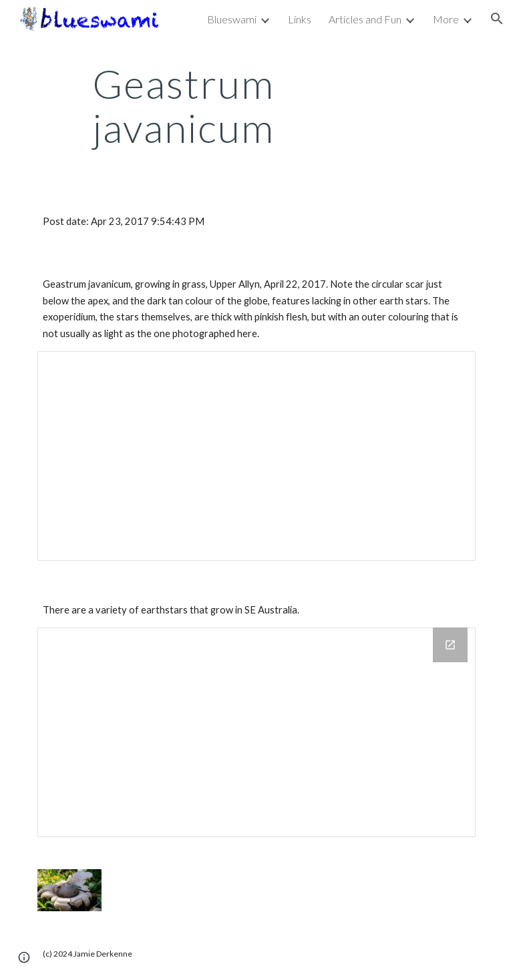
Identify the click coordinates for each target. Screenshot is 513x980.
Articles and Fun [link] (365, 19)
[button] (497, 19)
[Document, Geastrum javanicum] (256, 456)
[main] (183, 105)
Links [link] (300, 19)
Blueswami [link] (232, 19)
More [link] (446, 19)
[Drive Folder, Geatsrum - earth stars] (256, 732)
